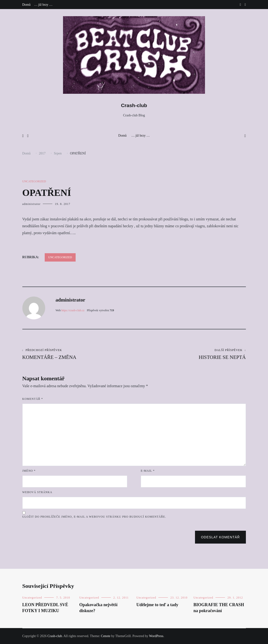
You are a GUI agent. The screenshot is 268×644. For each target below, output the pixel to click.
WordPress (156, 636)
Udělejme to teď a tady (157, 605)
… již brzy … (43, 5)
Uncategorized (34, 181)
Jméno (29, 471)
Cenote (106, 636)
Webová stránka (37, 492)
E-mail (148, 471)
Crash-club (134, 105)
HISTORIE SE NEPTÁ (190, 354)
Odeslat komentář (220, 537)
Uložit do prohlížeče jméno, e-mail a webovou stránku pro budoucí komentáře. (94, 517)
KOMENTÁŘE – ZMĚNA (78, 354)
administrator (32, 204)
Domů (27, 5)
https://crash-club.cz (73, 310)
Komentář (33, 399)
